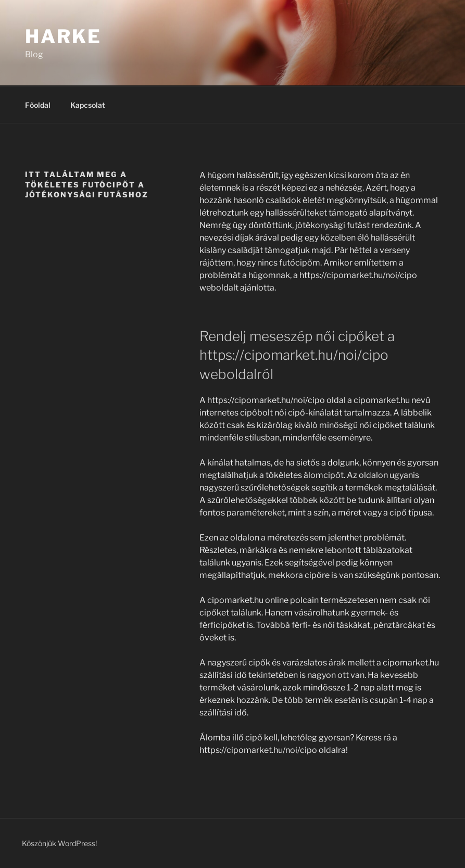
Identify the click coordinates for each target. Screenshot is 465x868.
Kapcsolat (88, 105)
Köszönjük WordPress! (59, 843)
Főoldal (38, 105)
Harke (63, 36)
